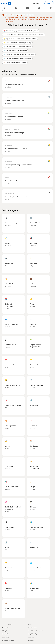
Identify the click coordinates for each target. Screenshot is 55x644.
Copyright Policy (33, 634)
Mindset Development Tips (14, 133)
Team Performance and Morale (16, 149)
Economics (34, 426)
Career (7, 81)
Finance (33, 304)
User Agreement (33, 628)
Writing (8, 446)
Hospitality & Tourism (13, 608)
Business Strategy (11, 223)
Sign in (49, 3)
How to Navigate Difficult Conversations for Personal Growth (24, 35)
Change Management (37, 385)
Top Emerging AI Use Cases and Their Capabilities (20, 39)
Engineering (9, 527)
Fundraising (9, 588)
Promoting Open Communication (17, 197)
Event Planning (35, 588)
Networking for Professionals (15, 181)
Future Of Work (35, 568)
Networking (34, 405)
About (30, 625)
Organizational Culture (13, 405)
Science (8, 548)
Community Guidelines (8, 640)
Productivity (9, 97)
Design (32, 487)
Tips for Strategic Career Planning (15, 51)
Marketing (34, 243)
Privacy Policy (6, 631)
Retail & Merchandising (13, 487)
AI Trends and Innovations (14, 117)
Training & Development (13, 129)
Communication (10, 193)
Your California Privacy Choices (36, 631)
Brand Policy (5, 637)
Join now (36, 3)
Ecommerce (34, 548)
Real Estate (34, 446)
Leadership (9, 145)
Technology (9, 263)
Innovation (8, 113)
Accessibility (5, 628)
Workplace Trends (11, 365)
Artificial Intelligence (37, 223)
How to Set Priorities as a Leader (15, 63)
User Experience (11, 426)
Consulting (9, 466)
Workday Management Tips (15, 101)
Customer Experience (37, 365)
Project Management (37, 527)
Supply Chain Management (35, 467)
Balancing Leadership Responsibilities (18, 165)
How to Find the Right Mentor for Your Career (19, 55)
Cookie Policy (6, 634)
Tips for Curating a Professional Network (17, 47)
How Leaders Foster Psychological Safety (17, 43)
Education (33, 507)
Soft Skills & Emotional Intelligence (13, 508)
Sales (32, 284)
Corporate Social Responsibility (36, 346)
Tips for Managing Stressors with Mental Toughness (21, 31)
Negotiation (9, 568)
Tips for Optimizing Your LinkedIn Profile (17, 59)
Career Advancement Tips (14, 85)
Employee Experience (13, 385)
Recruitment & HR (11, 324)
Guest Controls (32, 637)
